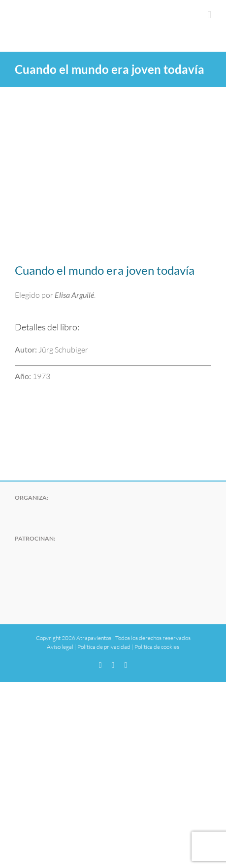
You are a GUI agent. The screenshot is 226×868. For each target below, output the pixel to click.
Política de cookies (157, 647)
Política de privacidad (104, 647)
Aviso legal (60, 647)
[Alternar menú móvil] (209, 15)
